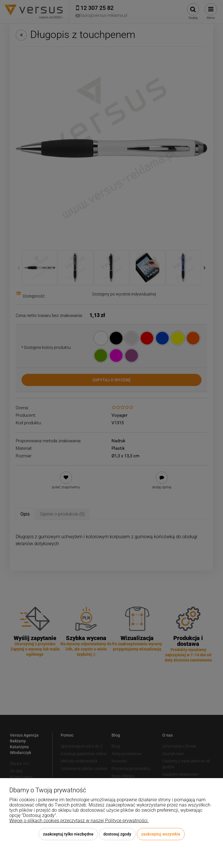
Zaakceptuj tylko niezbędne (68, 834)
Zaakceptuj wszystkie (161, 834)
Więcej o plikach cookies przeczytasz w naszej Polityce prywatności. (79, 821)
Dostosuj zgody (117, 834)
